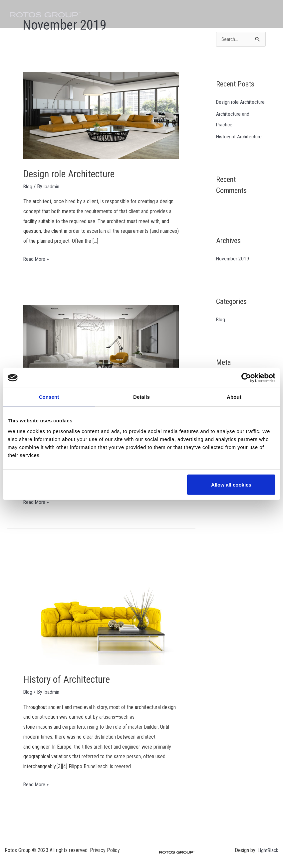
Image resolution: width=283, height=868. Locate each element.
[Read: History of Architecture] (101, 605)
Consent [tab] (49, 397)
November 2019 (233, 270)
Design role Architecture (71, 174)
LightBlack (268, 849)
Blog (28, 186)
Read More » (37, 258)
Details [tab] (141, 397)
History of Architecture (68, 679)
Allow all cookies (231, 484)
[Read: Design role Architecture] (101, 115)
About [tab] (234, 397)
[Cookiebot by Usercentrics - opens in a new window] (246, 378)
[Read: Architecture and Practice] (101, 348)
